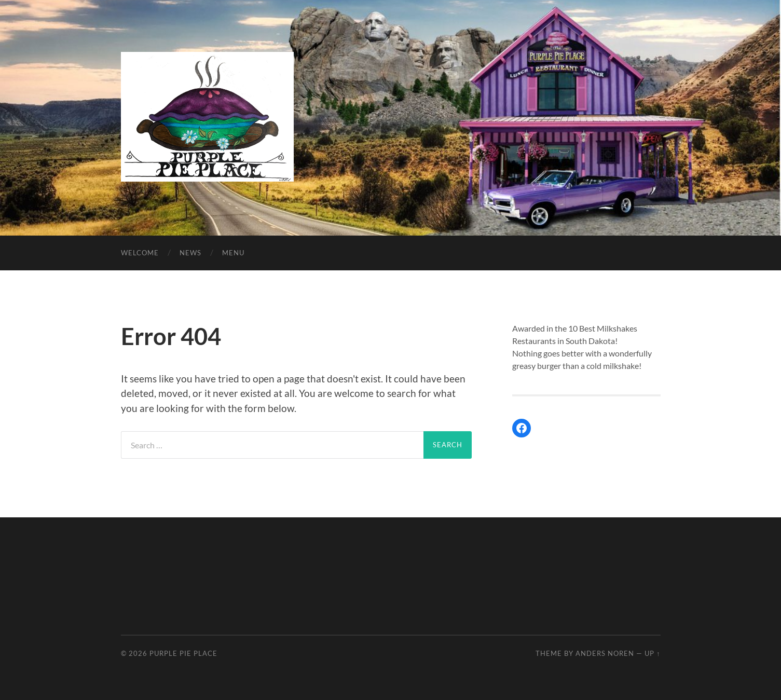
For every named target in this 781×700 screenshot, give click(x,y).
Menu (233, 253)
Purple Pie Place (183, 653)
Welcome (140, 253)
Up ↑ (652, 653)
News (190, 253)
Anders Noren (605, 653)
